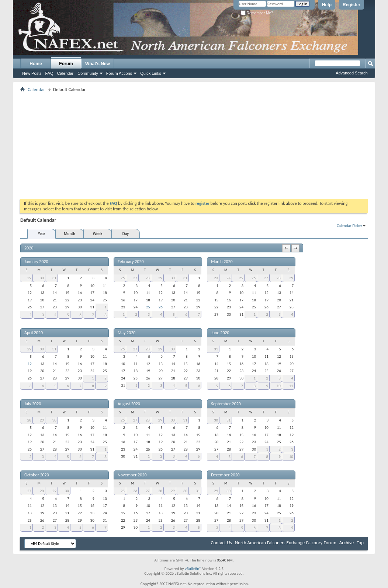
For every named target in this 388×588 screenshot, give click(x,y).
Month (70, 234)
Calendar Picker (349, 226)
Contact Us (221, 542)
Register (351, 5)
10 (279, 386)
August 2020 (129, 404)
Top (360, 542)
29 (29, 278)
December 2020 (225, 475)
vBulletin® (193, 569)
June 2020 (220, 333)
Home (36, 64)
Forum (66, 64)
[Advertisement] (194, 146)
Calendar (65, 73)
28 (148, 278)
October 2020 (37, 475)
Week (98, 234)
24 (228, 278)
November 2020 (132, 475)
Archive (347, 542)
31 (54, 278)
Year (42, 234)
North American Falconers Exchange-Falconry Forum (286, 542)
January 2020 (36, 262)
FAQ (49, 73)
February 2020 (131, 262)
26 (123, 278)
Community (88, 73)
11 (291, 386)
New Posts (32, 73)
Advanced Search (352, 73)
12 (30, 364)
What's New (98, 64)
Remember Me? (257, 13)
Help (327, 5)
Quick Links (151, 73)
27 (135, 278)
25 (148, 307)
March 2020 (222, 262)
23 (216, 278)
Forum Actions (119, 73)
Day (126, 234)
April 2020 (34, 333)
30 (42, 278)
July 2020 (33, 404)
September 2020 (226, 404)
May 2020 (127, 333)
